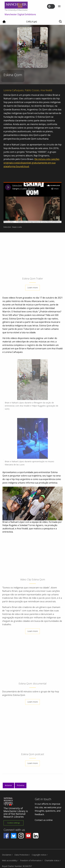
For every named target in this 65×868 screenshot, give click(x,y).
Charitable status (52, 860)
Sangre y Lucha (17, 227)
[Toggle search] (60, 22)
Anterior (8, 785)
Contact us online (44, 820)
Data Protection (22, 855)
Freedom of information (31, 860)
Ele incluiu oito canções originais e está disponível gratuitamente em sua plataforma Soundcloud (31, 163)
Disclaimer (7, 855)
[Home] (4, 23)
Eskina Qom (7, 227)
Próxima (21, 785)
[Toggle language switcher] (53, 7)
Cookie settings (14, 823)
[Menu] (59, 6)
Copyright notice (39, 855)
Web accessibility (9, 860)
